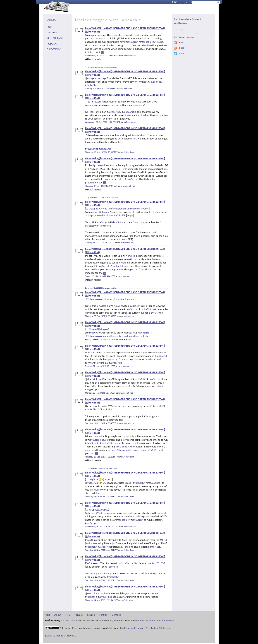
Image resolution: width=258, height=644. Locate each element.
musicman (93, 212)
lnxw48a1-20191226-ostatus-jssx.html (103, 468)
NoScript (92, 523)
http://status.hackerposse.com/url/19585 (134, 450)
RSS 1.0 (183, 42)
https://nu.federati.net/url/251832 (146, 563)
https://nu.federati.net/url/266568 (107, 215)
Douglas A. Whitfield (100, 209)
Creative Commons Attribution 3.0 (143, 628)
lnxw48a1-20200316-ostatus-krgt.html (103, 288)
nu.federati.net (130, 56)
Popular (52, 44)
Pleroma (125, 263)
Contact (116, 615)
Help (47, 615)
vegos (90, 483)
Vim (132, 447)
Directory (54, 49)
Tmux (120, 447)
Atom (182, 54)
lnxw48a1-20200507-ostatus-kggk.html (104, 198)
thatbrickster (95, 379)
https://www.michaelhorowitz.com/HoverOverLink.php (119, 336)
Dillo (98, 490)
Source (91, 615)
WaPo (113, 406)
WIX (155, 313)
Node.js (110, 543)
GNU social (71, 620)
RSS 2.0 (183, 48)
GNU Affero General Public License (155, 620)
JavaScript (133, 42)
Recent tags (55, 38)
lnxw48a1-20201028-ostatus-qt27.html (104, 67)
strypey (105, 212)
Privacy (79, 615)
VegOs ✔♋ (95, 479)
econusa (113, 567)
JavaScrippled (97, 440)
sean (90, 593)
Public (51, 27)
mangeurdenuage (97, 78)
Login (184, 2)
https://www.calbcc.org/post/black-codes (111, 299)
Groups (52, 32)
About (58, 615)
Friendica (130, 256)
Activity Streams (187, 37)
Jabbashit (92, 597)
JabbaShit (147, 42)
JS (143, 313)
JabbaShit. (92, 85)
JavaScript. (132, 179)
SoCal (89, 563)
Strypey (132, 209)
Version (103, 615)
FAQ (175, 2)
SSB (126, 540)
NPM (164, 540)
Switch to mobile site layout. (60, 636)
